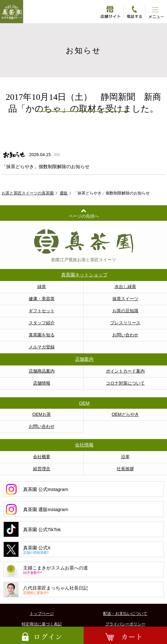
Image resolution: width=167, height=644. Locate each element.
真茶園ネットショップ (84, 275)
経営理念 (42, 469)
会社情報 (84, 445)
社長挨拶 (125, 469)
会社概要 (42, 457)
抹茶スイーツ (125, 299)
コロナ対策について (125, 383)
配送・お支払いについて (125, 614)
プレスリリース (125, 323)
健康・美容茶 (42, 299)
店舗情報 (42, 383)
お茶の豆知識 (125, 311)
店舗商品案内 (42, 371)
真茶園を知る (42, 335)
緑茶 (42, 287)
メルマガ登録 (42, 347)
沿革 (125, 457)
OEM (84, 403)
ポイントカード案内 (125, 371)
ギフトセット (42, 311)
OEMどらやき (125, 414)
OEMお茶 (42, 414)
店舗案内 (84, 359)
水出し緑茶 (125, 287)
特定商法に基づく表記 (42, 624)
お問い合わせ (125, 335)
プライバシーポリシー (125, 624)
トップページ (42, 614)
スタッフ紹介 (42, 323)
